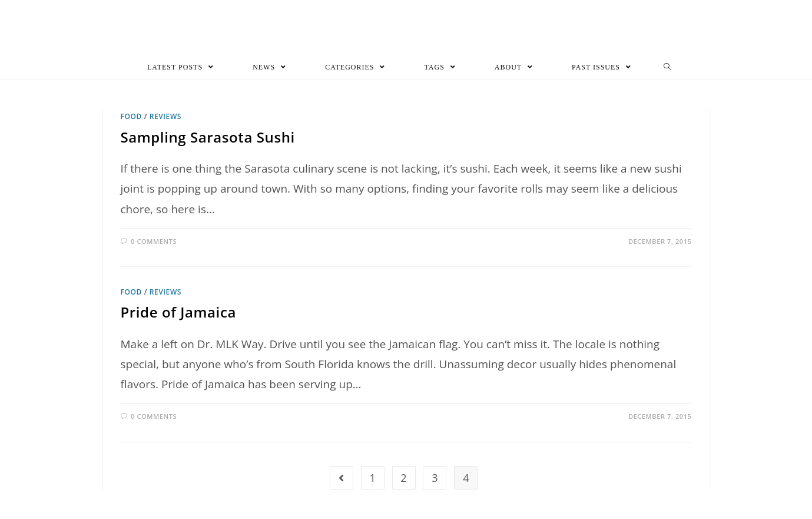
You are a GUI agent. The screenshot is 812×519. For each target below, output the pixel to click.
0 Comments (154, 241)
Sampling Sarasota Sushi (208, 137)
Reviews (165, 116)
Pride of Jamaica (178, 312)
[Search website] (667, 67)
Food (131, 116)
